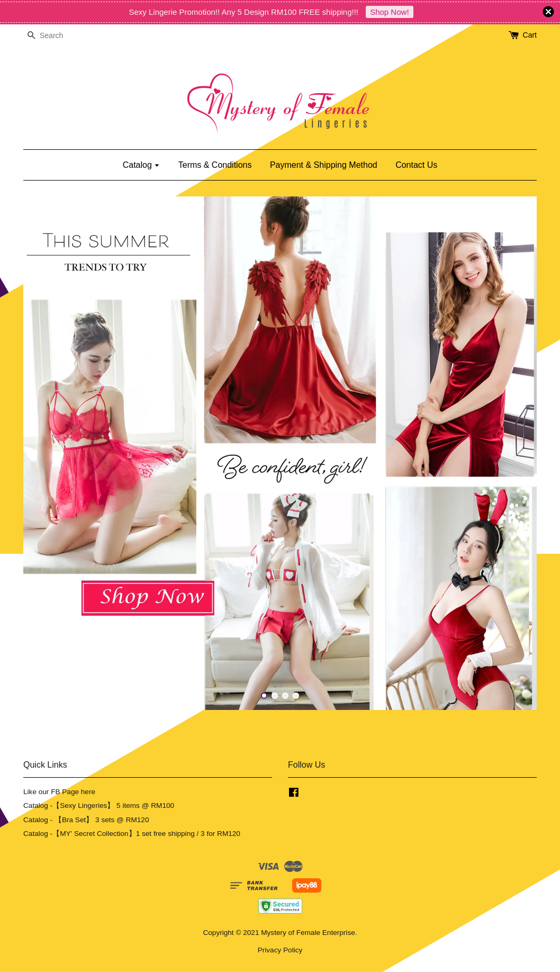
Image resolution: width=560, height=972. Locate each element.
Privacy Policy (280, 950)
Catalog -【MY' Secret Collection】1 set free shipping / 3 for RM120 (132, 834)
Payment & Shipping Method (324, 165)
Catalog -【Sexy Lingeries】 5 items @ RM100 (99, 805)
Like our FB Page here (59, 792)
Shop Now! (389, 12)
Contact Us (416, 165)
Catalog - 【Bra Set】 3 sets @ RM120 (86, 820)
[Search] (55, 36)
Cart (530, 35)
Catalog (142, 165)
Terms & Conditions (215, 165)
